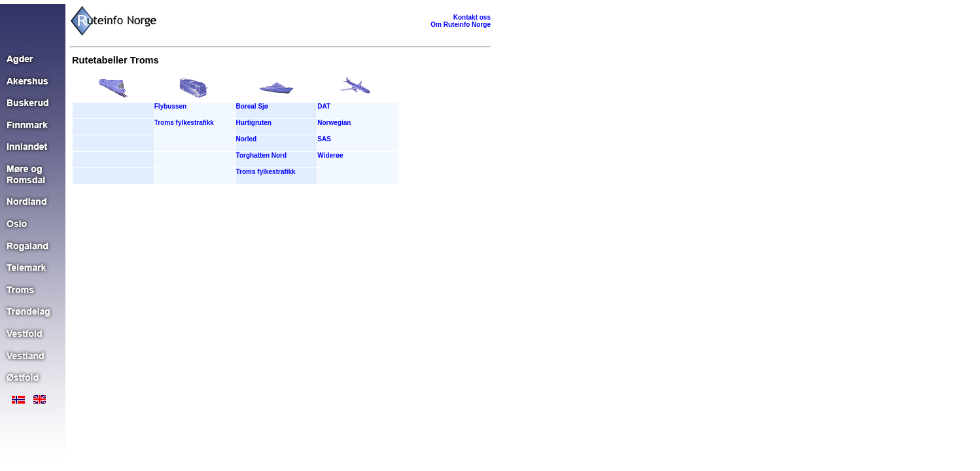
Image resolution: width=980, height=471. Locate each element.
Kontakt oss (472, 17)
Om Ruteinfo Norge (461, 25)
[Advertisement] (236, 224)
